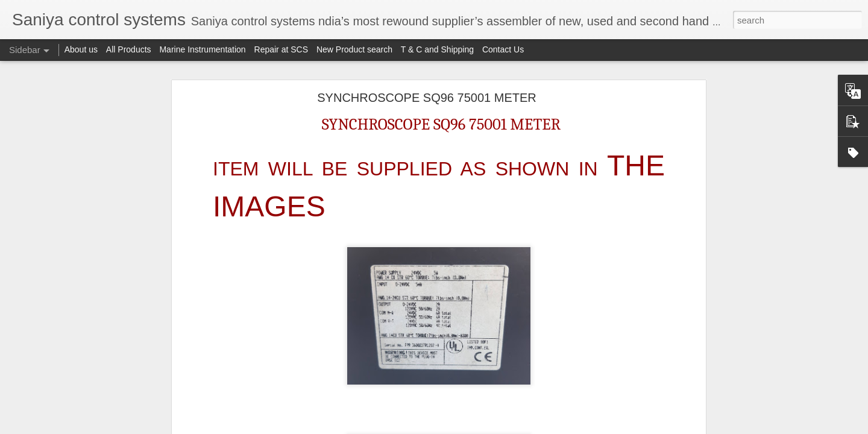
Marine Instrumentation (202, 49)
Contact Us (503, 49)
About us (81, 49)
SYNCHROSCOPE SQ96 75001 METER (426, 98)
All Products (129, 49)
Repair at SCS (281, 49)
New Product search (354, 49)
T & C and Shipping (437, 49)
